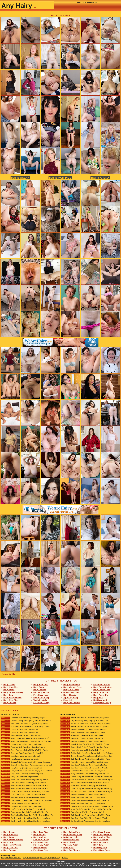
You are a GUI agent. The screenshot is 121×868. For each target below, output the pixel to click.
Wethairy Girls (40, 700)
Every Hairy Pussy (102, 703)
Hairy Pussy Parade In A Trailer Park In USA (82, 738)
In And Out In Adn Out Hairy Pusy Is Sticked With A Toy (86, 809)
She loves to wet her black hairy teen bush (21, 735)
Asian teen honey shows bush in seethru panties (23, 797)
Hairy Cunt (8, 695)
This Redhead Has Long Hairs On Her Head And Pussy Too (27, 815)
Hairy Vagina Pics (102, 690)
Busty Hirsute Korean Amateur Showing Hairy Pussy (84, 718)
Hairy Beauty (40, 687)
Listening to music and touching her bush (20, 756)
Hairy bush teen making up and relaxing (20, 759)
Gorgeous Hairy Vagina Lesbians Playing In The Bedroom (26, 771)
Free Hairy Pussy (42, 703)
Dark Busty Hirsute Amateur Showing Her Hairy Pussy (85, 759)
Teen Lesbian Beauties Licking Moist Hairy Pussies (24, 724)
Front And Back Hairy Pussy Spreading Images (23, 718)
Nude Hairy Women (13, 697)
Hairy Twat (98, 697)
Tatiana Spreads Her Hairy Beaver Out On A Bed (83, 812)
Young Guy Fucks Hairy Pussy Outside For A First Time (26, 741)
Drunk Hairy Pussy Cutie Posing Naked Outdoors (23, 783)
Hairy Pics (65, 858)
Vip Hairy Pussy (71, 697)
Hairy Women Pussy (73, 687)
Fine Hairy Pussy (41, 697)
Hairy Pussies (10, 703)
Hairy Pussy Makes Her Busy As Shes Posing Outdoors (25, 727)
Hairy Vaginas (40, 690)
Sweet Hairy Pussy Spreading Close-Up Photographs (84, 762)
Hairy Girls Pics (11, 700)
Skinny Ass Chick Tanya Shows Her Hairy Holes (83, 771)
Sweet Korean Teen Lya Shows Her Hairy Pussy (83, 732)
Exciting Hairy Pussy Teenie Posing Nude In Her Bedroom (86, 753)
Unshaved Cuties (72, 692)
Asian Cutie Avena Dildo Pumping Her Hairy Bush (84, 786)
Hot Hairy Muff (100, 700)
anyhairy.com (111, 865)
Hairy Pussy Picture (103, 687)
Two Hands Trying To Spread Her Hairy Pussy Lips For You (87, 806)
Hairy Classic (70, 695)
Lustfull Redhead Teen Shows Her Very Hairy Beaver (85, 744)
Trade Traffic (61, 862)
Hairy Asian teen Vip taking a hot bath (19, 729)
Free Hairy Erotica (102, 685)
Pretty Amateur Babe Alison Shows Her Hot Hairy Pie (85, 783)
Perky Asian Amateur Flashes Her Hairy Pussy (82, 750)
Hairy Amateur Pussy (13, 692)
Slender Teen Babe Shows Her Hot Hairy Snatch (83, 797)
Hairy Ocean (20, 178)
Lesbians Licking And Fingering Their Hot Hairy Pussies (26, 721)
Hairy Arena (100, 178)
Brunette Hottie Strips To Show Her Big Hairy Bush (84, 747)
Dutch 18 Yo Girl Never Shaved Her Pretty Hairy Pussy (25, 792)
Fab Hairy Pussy (41, 692)
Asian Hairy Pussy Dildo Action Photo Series (82, 735)
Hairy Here (26, 858)
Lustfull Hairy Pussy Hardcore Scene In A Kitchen (24, 809)
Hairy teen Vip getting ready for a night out (21, 744)
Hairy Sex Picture (72, 703)
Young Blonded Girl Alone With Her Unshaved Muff (25, 738)
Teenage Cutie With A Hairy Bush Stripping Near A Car (26, 762)
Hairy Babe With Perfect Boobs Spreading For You (84, 729)
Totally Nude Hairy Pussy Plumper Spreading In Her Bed (26, 765)
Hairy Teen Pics (41, 685)
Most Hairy (69, 700)
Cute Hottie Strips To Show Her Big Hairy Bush (23, 794)
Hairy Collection (101, 692)
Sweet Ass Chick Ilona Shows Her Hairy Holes (22, 753)
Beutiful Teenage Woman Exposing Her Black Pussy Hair (86, 756)
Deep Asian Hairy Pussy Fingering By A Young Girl (84, 721)
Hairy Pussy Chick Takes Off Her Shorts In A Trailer (84, 768)
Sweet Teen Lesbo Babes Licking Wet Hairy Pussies (24, 750)
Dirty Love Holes (71, 690)
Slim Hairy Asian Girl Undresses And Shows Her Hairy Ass (87, 780)
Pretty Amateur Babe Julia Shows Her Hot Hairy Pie (24, 812)
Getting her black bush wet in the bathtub (20, 803)
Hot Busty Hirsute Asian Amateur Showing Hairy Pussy (85, 724)
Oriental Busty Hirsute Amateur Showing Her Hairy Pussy (27, 800)
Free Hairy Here (41, 695)
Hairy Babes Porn (72, 685)
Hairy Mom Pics (60, 178)
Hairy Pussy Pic (101, 695)
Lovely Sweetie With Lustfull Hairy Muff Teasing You (85, 800)
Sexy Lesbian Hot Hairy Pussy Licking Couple (22, 774)
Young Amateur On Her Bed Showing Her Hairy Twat (85, 774)
